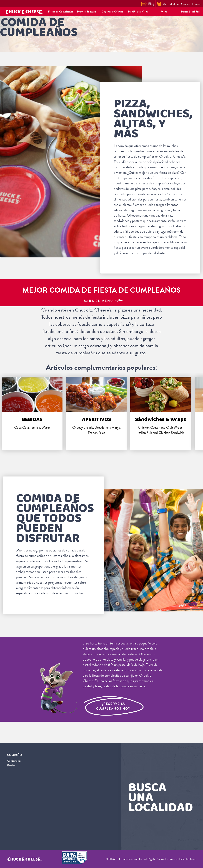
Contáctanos (14, 761)
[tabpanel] (32, 414)
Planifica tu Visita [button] (138, 12)
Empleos (12, 766)
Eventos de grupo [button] (86, 12)
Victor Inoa (189, 859)
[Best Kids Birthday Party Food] (101, 293)
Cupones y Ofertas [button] (112, 12)
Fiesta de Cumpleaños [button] (61, 12)
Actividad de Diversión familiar (179, 4)
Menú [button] (164, 12)
